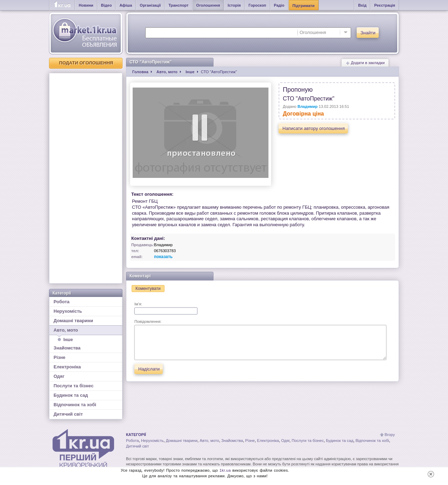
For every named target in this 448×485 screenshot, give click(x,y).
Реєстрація (385, 5)
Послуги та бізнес (73, 386)
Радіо (279, 5)
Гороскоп (257, 5)
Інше (68, 340)
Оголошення (208, 5)
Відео (107, 5)
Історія (234, 5)
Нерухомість (68, 311)
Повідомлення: (260, 340)
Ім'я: (166, 308)
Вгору (390, 435)
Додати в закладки (365, 63)
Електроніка (67, 367)
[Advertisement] (86, 178)
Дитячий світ (68, 414)
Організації (150, 5)
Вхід (362, 5)
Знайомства (67, 348)
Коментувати (148, 289)
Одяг (59, 376)
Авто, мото (86, 331)
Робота (62, 302)
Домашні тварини (73, 321)
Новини (86, 5)
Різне (59, 357)
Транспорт (178, 5)
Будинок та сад (71, 395)
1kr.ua (225, 470)
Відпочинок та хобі (75, 405)
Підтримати (304, 6)
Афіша (126, 5)
